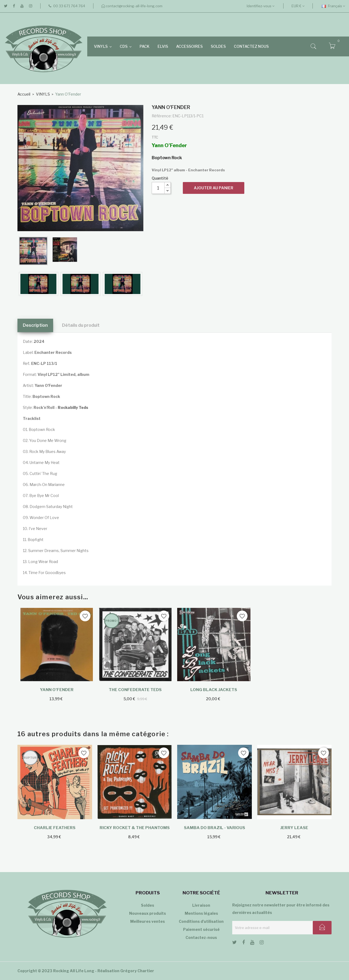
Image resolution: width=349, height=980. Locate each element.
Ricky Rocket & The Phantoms (135, 828)
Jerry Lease (294, 828)
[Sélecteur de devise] (298, 6)
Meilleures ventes (148, 921)
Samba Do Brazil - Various (215, 828)
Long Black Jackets (214, 690)
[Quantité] (158, 188)
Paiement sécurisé (201, 929)
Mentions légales (201, 913)
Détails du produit (81, 325)
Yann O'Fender (57, 690)
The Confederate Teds (135, 690)
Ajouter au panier (214, 188)
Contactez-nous (201, 937)
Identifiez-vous (261, 6)
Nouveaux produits (148, 913)
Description (35, 325)
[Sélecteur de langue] (333, 6)
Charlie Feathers (55, 828)
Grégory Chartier (137, 971)
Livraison (201, 905)
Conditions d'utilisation (201, 921)
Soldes (148, 905)
